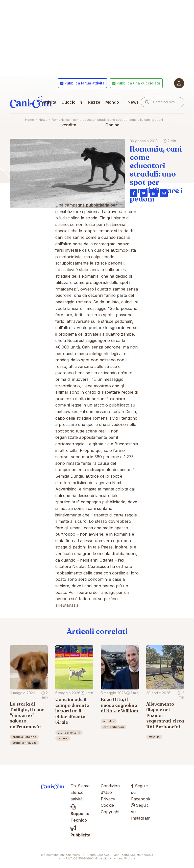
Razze (94, 102)
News (133, 102)
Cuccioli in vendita (72, 113)
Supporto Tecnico (80, 814)
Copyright (110, 812)
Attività (49, 102)
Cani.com (31, 102)
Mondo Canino (112, 113)
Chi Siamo (80, 786)
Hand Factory (126, 858)
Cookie (107, 805)
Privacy (108, 799)
